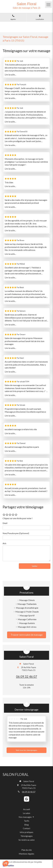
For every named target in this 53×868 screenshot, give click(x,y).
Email (5, 523)
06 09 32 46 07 (27, 676)
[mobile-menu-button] (48, 5)
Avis (4, 543)
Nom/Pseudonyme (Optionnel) (16, 533)
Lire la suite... (10, 75)
